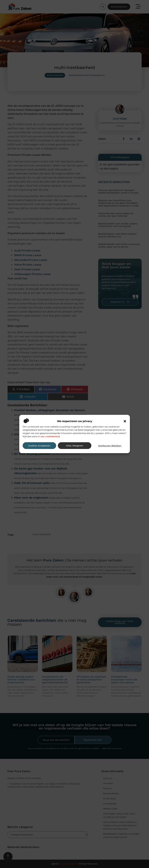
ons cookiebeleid (50, 436)
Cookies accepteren (39, 446)
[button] (125, 421)
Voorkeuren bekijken (110, 446)
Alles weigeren (75, 446)
